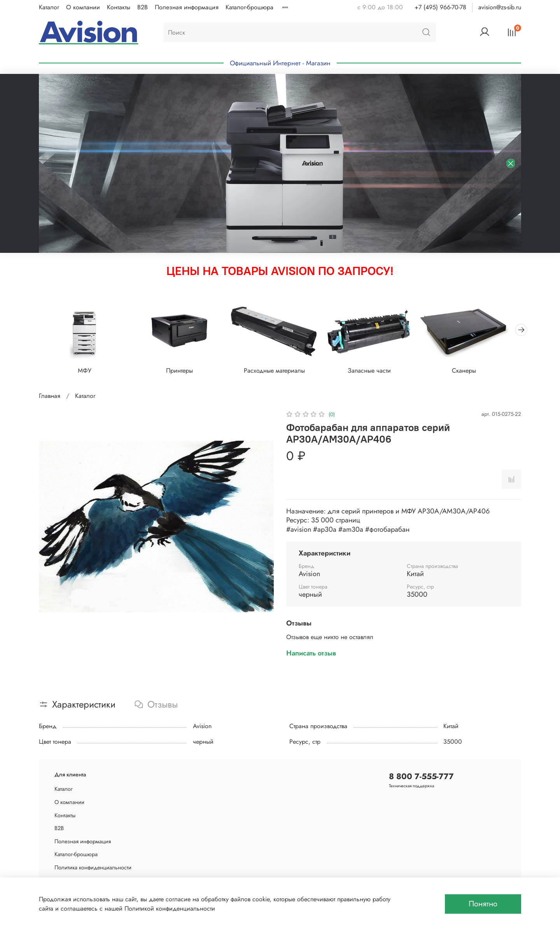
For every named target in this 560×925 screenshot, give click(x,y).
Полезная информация (187, 7)
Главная (50, 397)
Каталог (49, 7)
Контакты (119, 7)
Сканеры (474, 372)
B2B (143, 7)
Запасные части (377, 372)
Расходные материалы (280, 372)
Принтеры (183, 372)
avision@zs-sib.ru (500, 7)
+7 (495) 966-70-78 (440, 7)
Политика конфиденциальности (93, 867)
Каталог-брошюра (249, 7)
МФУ (86, 372)
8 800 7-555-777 (421, 776)
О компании (83, 7)
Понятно (483, 904)
